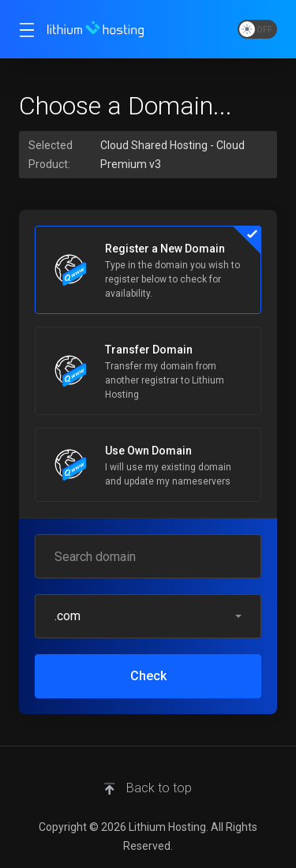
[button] (148, 616)
